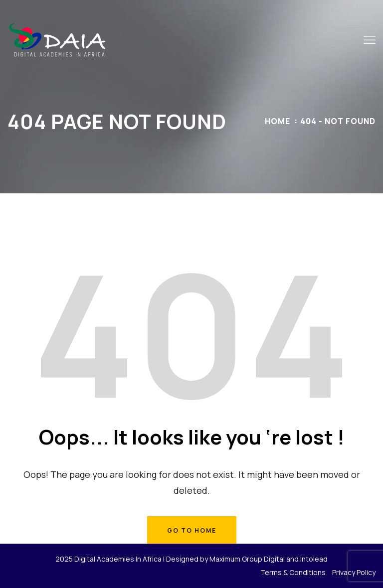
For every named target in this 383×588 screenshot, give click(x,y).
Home (278, 121)
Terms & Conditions (293, 572)
